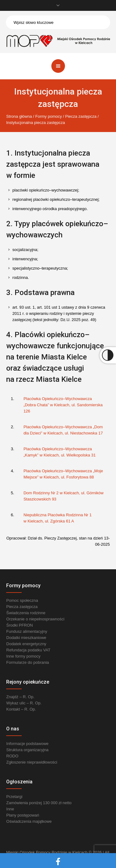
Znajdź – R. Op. (20, 697)
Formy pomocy (49, 116)
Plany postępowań (23, 815)
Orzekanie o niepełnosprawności (35, 619)
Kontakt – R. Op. (21, 709)
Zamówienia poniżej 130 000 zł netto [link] (39, 803)
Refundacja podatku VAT (28, 650)
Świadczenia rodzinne (26, 613)
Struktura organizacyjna (27, 750)
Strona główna (19, 116)
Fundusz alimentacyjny (27, 631)
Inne (10, 809)
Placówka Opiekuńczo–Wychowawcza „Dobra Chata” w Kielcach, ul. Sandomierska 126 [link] (63, 405)
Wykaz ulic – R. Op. (24, 703)
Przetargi (14, 797)
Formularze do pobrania (28, 662)
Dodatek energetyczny (26, 644)
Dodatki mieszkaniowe (26, 638)
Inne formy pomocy (23, 656)
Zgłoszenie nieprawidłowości (32, 762)
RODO (12, 756)
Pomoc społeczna (22, 600)
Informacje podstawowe (27, 744)
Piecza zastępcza (81, 116)
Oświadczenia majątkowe (29, 821)
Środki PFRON (19, 625)
